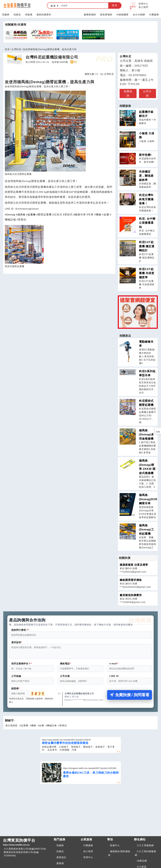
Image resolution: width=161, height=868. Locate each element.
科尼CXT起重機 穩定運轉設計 (147, 246)
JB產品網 (142, 863)
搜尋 (115, 5)
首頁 (7, 49)
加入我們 (143, 7)
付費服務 (154, 15)
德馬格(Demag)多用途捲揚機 (147, 435)
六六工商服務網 (145, 847)
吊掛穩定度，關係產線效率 (146, 176)
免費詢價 (133, 6)
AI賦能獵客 (123, 15)
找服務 (6, 15)
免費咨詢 (128, 93)
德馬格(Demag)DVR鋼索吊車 (148, 499)
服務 (53, 6)
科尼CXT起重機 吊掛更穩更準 (147, 273)
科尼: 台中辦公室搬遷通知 (147, 223)
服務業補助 (90, 15)
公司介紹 (147, 93)
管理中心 (143, 4)
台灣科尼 (16, 49)
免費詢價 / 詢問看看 (130, 697)
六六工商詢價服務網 (145, 855)
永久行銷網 (139, 15)
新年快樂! (145, 155)
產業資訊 (61, 859)
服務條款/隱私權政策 (119, 855)
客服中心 (115, 847)
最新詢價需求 (44, 15)
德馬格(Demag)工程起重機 (147, 530)
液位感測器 (11, 727)
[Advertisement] (81, 812)
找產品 (17, 15)
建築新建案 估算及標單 (134, 565)
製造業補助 (106, 15)
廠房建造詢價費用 (131, 595)
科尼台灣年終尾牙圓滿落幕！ (146, 199)
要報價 (60, 865)
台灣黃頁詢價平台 (27, 844)
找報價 (29, 15)
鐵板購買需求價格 (131, 580)
